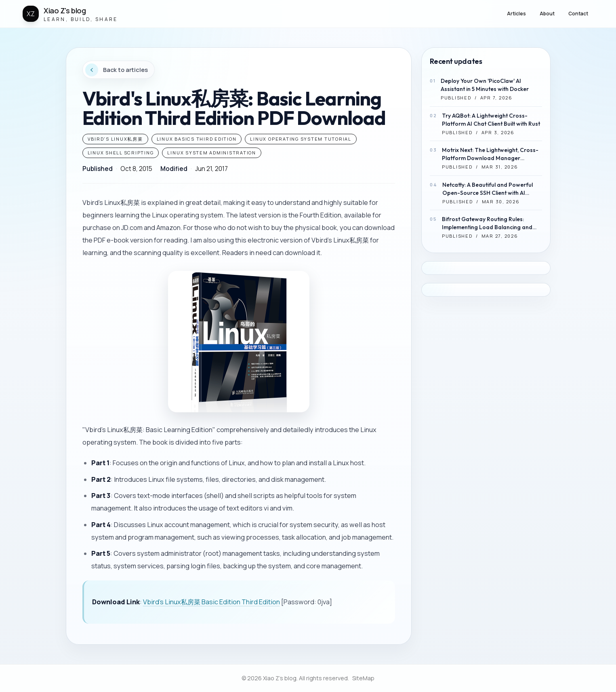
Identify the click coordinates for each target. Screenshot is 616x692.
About (547, 14)
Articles (516, 14)
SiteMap (363, 678)
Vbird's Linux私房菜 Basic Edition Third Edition (211, 602)
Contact (578, 14)
